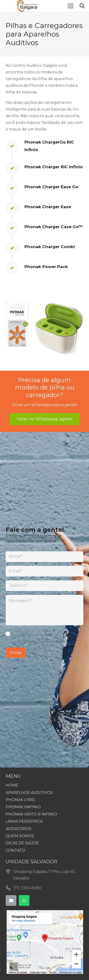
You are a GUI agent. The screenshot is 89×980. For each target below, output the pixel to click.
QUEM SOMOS (20, 836)
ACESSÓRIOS (19, 829)
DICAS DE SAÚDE (22, 843)
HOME (12, 785)
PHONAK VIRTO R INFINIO (31, 814)
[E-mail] (11, 901)
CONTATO (15, 850)
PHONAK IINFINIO (23, 807)
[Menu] (70, 6)
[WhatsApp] (24, 901)
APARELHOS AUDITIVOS (29, 793)
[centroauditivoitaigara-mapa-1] (44, 942)
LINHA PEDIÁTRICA (24, 821)
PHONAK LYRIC (20, 800)
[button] (82, 6)
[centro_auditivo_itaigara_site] (27, 6)
